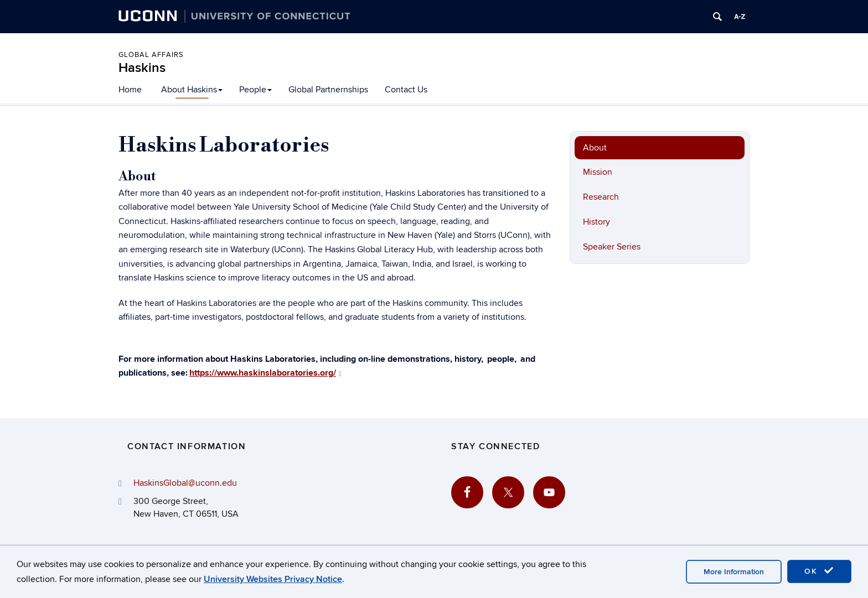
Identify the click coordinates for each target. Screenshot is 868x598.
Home (130, 90)
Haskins (142, 68)
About (595, 148)
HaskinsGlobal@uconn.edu (185, 483)
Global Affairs (151, 55)
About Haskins (192, 90)
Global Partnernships (328, 90)
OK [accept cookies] (819, 571)
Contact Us (406, 90)
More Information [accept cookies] (734, 572)
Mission (598, 172)
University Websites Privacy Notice (273, 579)
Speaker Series (612, 247)
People (255, 90)
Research (601, 197)
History (596, 222)
